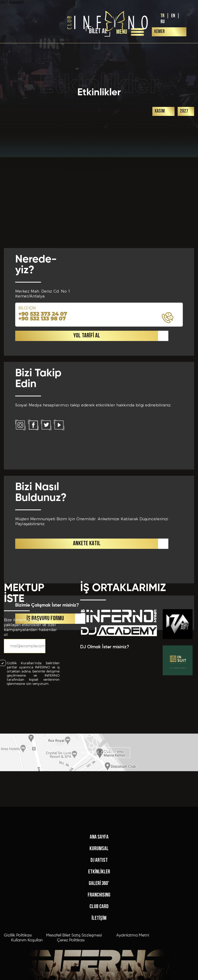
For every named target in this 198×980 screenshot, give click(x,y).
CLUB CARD (99, 969)
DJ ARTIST (99, 923)
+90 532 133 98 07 (42, 429)
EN (173, 16)
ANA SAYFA (99, 900)
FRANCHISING (99, 957)
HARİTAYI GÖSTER (99, 764)
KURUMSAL (99, 911)
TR (163, 16)
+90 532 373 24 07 (43, 424)
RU (163, 22)
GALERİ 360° (99, 946)
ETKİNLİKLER (99, 934)
